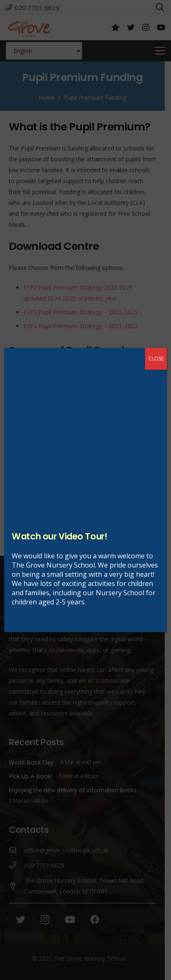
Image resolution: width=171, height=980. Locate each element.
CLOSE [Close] (156, 359)
